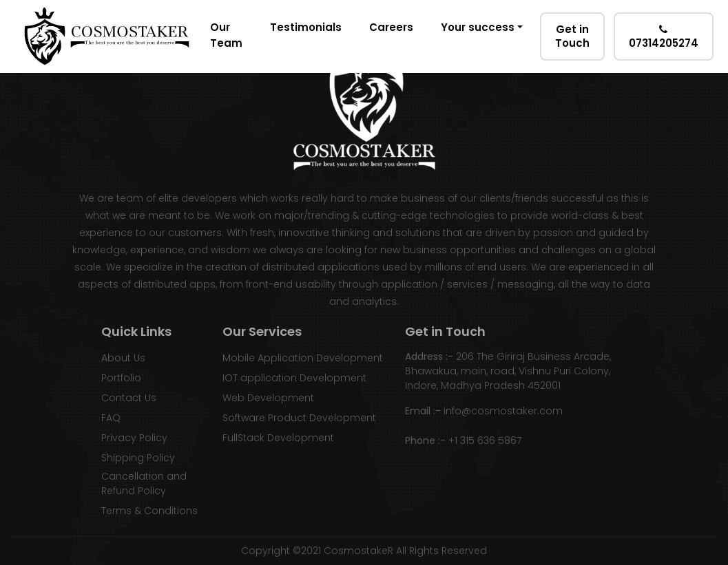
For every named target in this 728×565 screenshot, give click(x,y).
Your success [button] (478, 27)
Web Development (268, 398)
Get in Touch (572, 36)
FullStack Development (278, 438)
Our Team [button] (226, 35)
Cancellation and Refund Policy (144, 483)
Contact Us (129, 398)
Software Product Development (299, 418)
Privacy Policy (134, 438)
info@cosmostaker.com (503, 411)
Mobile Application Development (303, 358)
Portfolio (121, 378)
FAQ (111, 418)
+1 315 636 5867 (485, 440)
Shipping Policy (138, 458)
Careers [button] (391, 27)
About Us (123, 358)
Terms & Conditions (149, 511)
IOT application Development (294, 378)
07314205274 (664, 37)
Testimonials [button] (306, 27)
